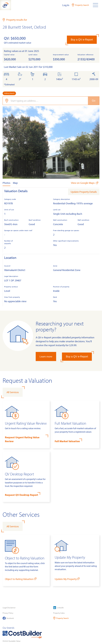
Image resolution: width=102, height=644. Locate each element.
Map (15, 183)
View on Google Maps (85, 183)
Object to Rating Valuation (21, 579)
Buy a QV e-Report (82, 40)
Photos (6, 183)
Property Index (59, 613)
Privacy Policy (8, 613)
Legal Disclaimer (9, 608)
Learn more (46, 356)
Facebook (8, 618)
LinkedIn (58, 608)
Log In (66, 5)
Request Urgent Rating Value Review (22, 439)
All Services (13, 392)
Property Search (61, 618)
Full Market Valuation (67, 441)
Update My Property (67, 579)
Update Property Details (84, 192)
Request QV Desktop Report (22, 495)
